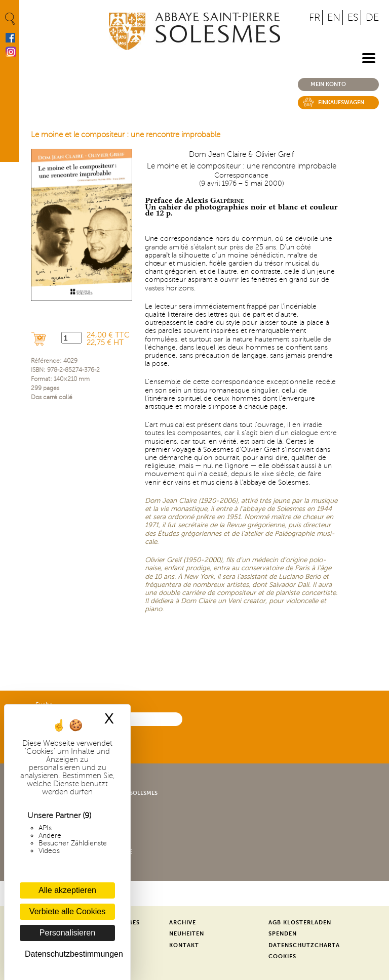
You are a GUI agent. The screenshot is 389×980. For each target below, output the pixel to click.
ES (353, 17)
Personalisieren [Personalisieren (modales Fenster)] (67, 933)
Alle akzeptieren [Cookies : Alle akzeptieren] (67, 890)
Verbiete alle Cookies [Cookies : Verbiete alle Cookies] (67, 911)
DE (372, 17)
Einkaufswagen (341, 102)
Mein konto (328, 84)
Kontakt (184, 945)
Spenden (283, 934)
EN (334, 17)
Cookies (282, 956)
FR (315, 17)
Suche (44, 705)
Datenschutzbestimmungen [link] (70, 954)
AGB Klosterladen (300, 923)
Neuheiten (187, 934)
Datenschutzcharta (304, 945)
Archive (183, 923)
